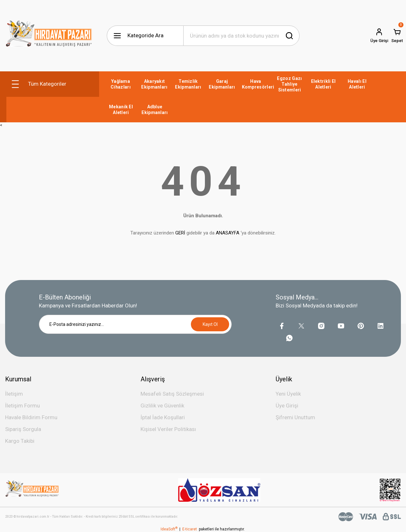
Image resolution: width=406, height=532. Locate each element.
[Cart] (397, 36)
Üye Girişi (287, 406)
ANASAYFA (228, 233)
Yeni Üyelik (288, 394)
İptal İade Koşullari (163, 417)
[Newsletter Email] (135, 324)
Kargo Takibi (20, 441)
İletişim (14, 394)
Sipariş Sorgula (23, 429)
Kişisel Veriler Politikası (168, 429)
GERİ (180, 233)
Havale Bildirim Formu (31, 417)
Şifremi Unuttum (295, 417)
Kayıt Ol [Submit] (210, 324)
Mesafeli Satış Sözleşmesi (172, 394)
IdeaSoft (169, 529)
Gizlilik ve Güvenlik (162, 406)
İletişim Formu (22, 406)
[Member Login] (379, 36)
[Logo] (49, 36)
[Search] (241, 36)
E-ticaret (190, 529)
